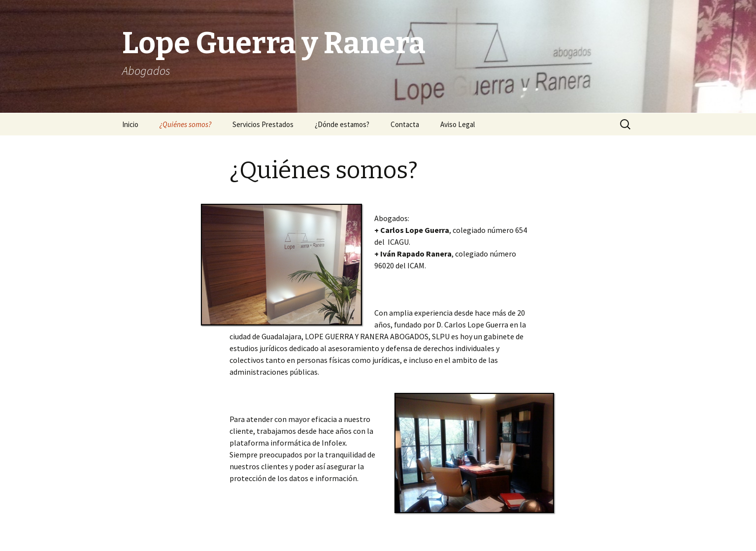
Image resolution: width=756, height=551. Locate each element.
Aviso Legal (458, 124)
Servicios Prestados (263, 124)
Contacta (405, 124)
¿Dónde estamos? (342, 124)
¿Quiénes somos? (185, 124)
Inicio (130, 124)
